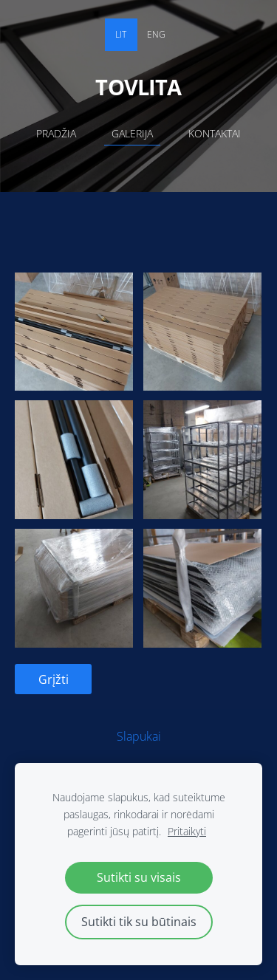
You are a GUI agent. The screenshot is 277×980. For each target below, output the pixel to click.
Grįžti (54, 679)
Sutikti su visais (139, 877)
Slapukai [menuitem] (139, 736)
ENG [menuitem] (156, 34)
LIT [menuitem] (121, 34)
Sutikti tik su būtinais (139, 922)
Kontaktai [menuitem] (215, 133)
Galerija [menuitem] (132, 133)
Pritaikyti (187, 831)
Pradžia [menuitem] (56, 133)
